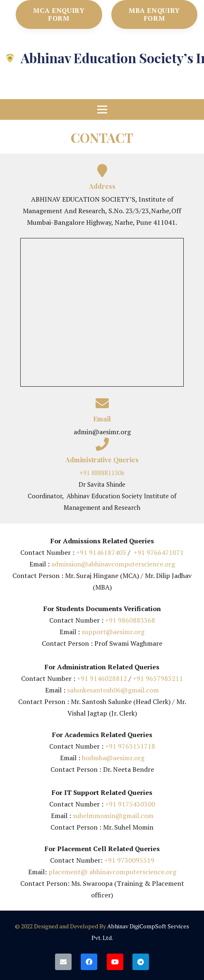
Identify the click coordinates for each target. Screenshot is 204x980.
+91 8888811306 (102, 473)
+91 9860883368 (130, 620)
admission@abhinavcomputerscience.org (112, 564)
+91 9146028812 (102, 678)
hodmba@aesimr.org (113, 758)
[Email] (63, 962)
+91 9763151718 (130, 746)
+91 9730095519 (129, 860)
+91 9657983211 (158, 678)
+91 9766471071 (159, 552)
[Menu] (102, 109)
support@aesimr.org (113, 632)
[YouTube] (115, 962)
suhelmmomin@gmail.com (113, 816)
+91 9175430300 (130, 804)
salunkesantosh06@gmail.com (113, 690)
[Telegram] (141, 962)
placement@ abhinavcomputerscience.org (112, 872)
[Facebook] (89, 962)
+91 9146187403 (101, 552)
